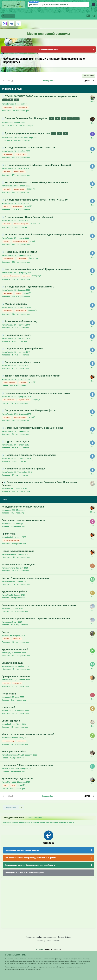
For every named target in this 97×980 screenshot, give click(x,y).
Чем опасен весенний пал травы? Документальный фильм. (31, 858)
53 (76, 119)
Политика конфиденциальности (41, 937)
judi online (33, 5)
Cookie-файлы (65, 937)
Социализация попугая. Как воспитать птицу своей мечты (30, 865)
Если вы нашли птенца (48, 49)
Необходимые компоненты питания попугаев (25, 873)
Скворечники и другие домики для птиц (22, 850)
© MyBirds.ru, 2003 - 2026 (15, 955)
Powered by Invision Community (49, 941)
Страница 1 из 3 (49, 81)
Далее (87, 81)
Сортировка (89, 76)
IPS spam (39, 949)
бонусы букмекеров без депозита (53, 5)
